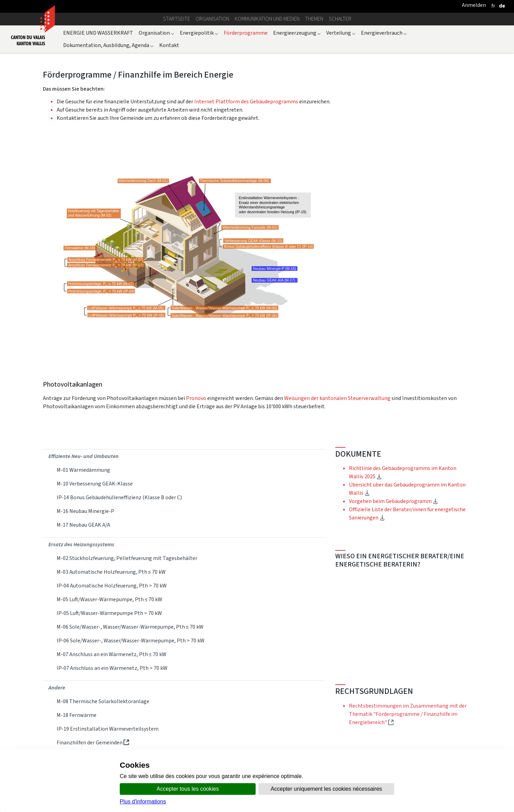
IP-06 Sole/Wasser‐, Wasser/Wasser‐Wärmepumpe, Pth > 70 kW (131, 641)
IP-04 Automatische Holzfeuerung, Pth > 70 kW (112, 586)
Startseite (177, 19)
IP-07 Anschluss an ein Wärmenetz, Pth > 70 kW (112, 668)
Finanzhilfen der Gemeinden (93, 742)
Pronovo (197, 398)
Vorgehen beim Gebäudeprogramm (394, 501)
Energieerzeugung (297, 33)
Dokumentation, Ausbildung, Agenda (108, 45)
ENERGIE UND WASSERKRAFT (98, 33)
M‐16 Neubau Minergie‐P (85, 511)
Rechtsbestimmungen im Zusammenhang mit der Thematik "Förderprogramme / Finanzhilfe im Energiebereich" (408, 714)
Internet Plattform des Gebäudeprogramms (246, 101)
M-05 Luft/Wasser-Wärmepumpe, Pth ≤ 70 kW (109, 599)
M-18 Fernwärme (77, 715)
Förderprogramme (246, 33)
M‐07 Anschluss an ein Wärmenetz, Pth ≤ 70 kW (112, 654)
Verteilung (341, 33)
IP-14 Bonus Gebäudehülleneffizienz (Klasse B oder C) (119, 497)
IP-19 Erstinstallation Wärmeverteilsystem (108, 729)
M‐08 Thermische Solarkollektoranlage (103, 701)
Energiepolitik (199, 33)
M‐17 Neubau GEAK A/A (83, 525)
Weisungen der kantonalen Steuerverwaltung (337, 398)
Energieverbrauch (384, 33)
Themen (314, 19)
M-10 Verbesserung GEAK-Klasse (95, 484)
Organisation (212, 19)
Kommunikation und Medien (267, 19)
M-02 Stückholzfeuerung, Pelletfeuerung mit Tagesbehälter (127, 558)
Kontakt (169, 45)
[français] (493, 6)
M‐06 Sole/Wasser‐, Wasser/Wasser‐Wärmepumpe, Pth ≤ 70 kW (130, 627)
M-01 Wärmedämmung (83, 470)
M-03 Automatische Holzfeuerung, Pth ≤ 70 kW (111, 572)
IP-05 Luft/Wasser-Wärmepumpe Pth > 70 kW (109, 613)
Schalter (340, 19)
